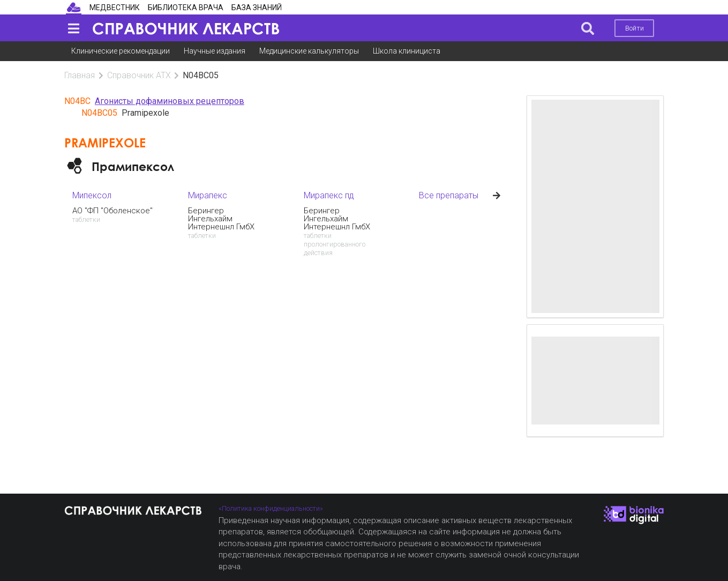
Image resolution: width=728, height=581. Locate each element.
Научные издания (215, 51)
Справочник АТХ (139, 75)
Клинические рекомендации (121, 51)
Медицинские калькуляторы (309, 51)
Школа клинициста (407, 51)
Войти (635, 28)
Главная (80, 75)
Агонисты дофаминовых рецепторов (170, 101)
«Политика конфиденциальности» (271, 508)
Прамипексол (133, 166)
